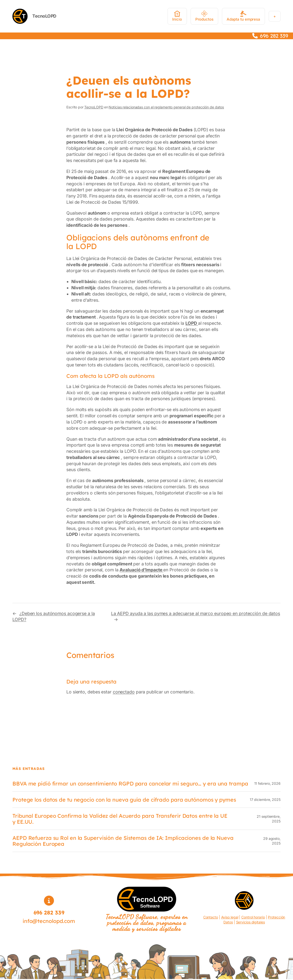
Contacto (211, 917)
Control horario (253, 917)
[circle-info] (49, 901)
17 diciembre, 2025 (265, 800)
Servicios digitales (251, 922)
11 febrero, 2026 (267, 783)
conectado (124, 692)
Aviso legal (230, 917)
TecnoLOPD (44, 16)
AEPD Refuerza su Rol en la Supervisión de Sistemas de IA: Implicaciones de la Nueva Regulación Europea (123, 841)
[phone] (255, 36)
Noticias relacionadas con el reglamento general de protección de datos (166, 107)
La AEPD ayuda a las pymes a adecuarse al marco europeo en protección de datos (196, 613)
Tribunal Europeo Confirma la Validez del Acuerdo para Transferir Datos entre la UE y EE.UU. (120, 819)
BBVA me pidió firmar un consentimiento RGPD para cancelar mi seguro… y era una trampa (130, 784)
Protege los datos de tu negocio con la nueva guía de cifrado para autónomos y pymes (124, 800)
